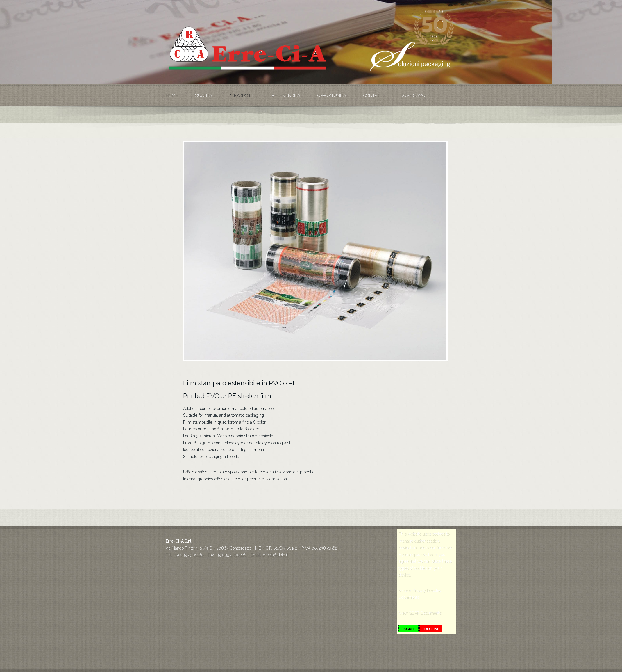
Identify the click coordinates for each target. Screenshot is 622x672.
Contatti (373, 95)
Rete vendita (286, 95)
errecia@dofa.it (275, 555)
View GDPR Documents (420, 613)
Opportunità (332, 95)
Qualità (203, 95)
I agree (409, 629)
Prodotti (244, 95)
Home (172, 95)
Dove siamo (413, 95)
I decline (431, 629)
